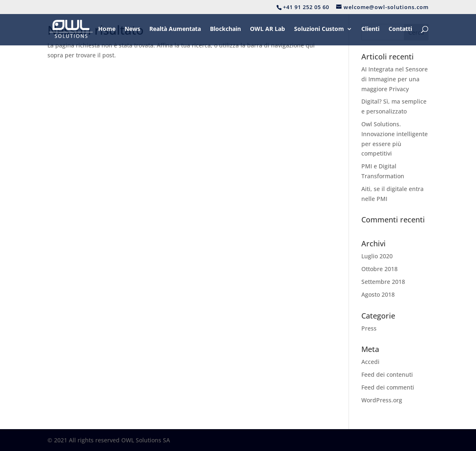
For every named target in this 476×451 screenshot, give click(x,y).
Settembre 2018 (383, 282)
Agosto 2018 (378, 294)
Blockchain (225, 29)
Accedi (370, 362)
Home (107, 29)
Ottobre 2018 (379, 269)
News (132, 29)
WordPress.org (382, 400)
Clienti (370, 29)
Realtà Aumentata (175, 29)
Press (369, 328)
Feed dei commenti (388, 387)
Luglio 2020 (377, 256)
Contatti (400, 29)
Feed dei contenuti (387, 374)
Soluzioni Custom (319, 29)
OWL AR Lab (267, 29)
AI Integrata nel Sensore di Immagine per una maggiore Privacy (395, 79)
